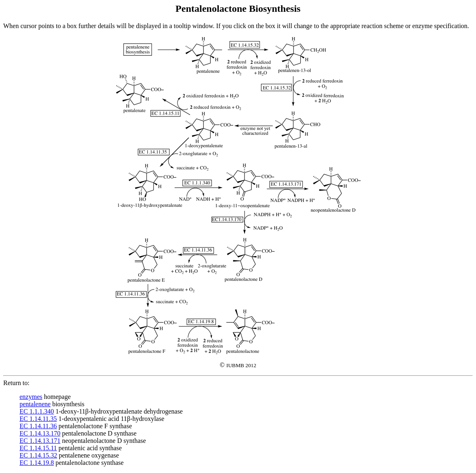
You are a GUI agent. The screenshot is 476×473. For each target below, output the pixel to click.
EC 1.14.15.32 (38, 455)
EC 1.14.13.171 (40, 441)
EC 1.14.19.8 (37, 463)
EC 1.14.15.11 (38, 448)
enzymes (31, 397)
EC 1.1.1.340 (37, 411)
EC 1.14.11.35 (38, 419)
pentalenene (35, 404)
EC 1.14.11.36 (38, 426)
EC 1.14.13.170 (40, 433)
